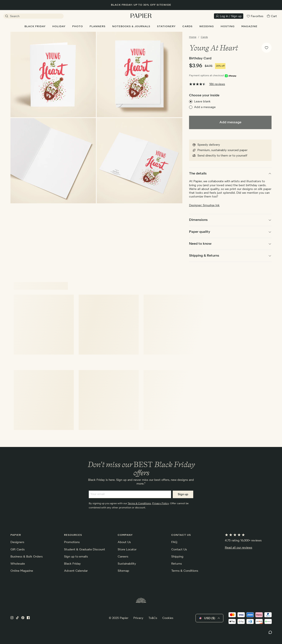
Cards (204, 37)
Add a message (205, 107)
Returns (177, 564)
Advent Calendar (76, 571)
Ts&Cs (153, 618)
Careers (123, 557)
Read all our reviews (239, 548)
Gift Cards (18, 550)
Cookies (168, 618)
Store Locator (127, 550)
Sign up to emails (76, 557)
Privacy (138, 618)
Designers (17, 542)
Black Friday (72, 564)
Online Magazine (22, 571)
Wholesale (18, 564)
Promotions (72, 542)
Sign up (183, 494)
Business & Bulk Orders (27, 557)
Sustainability (127, 564)
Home (193, 37)
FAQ (174, 542)
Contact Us (179, 550)
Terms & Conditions (139, 504)
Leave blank (202, 102)
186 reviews (217, 84)
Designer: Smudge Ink (204, 205)
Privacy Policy (160, 504)
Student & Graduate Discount (85, 550)
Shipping (177, 557)
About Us (124, 542)
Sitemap (123, 571)
